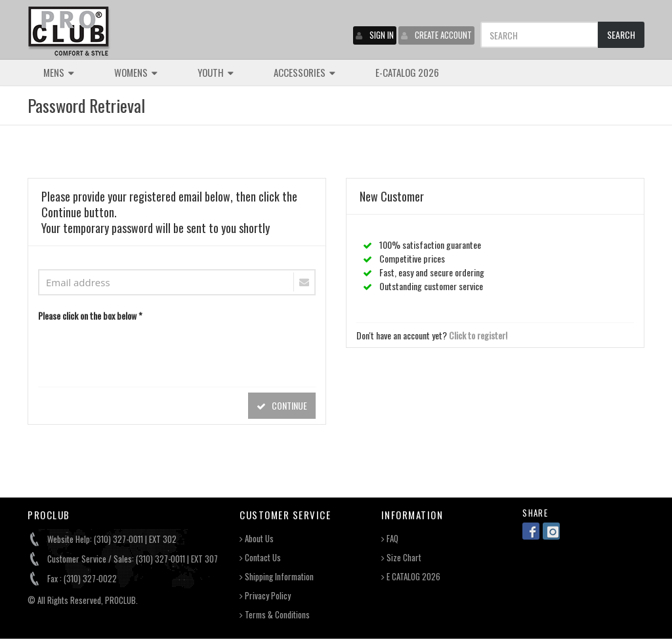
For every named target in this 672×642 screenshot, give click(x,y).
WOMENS (136, 72)
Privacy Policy (265, 596)
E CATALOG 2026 (411, 577)
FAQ (390, 539)
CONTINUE (282, 405)
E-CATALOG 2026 (407, 72)
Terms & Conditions (275, 615)
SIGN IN (375, 35)
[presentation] (138, 351)
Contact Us (260, 558)
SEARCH (621, 34)
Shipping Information (277, 577)
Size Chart (401, 558)
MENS (59, 72)
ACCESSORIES (304, 72)
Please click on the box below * (90, 315)
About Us (257, 539)
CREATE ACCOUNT (436, 35)
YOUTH (216, 72)
